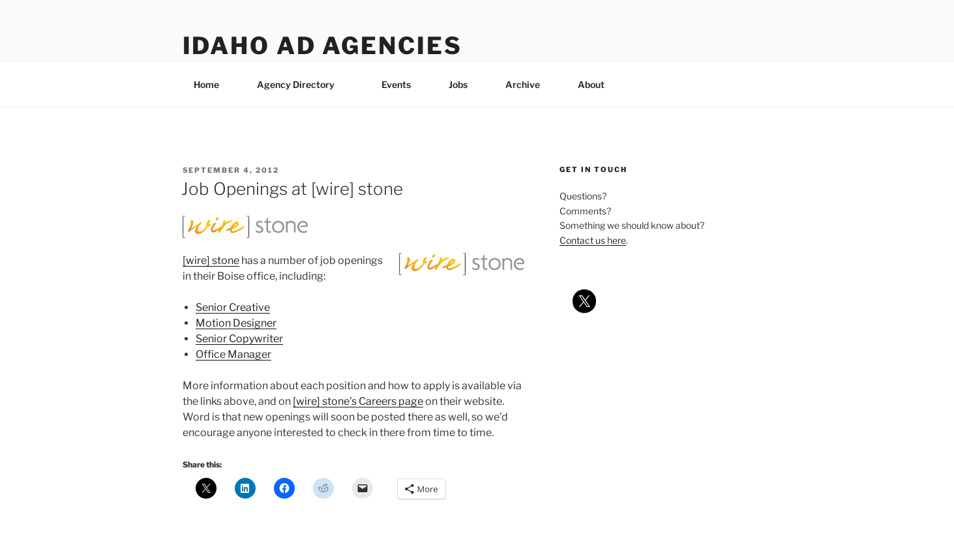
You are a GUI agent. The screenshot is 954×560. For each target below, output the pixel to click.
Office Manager (233, 354)
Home (206, 84)
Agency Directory (302, 84)
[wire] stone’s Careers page (358, 401)
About (597, 84)
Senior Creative (233, 307)
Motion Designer (236, 323)
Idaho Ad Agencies (322, 46)
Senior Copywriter (239, 339)
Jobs (458, 84)
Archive (523, 84)
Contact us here (593, 240)
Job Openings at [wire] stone (292, 189)
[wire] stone (211, 260)
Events (396, 84)
